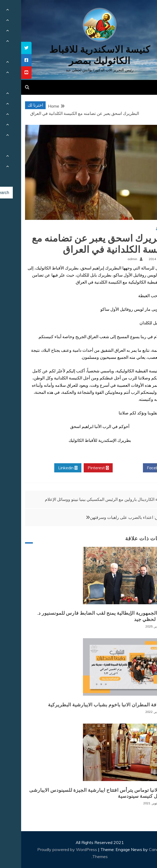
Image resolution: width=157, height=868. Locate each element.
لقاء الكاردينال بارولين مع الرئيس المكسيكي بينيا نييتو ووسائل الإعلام (82, 499)
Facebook (137, 468)
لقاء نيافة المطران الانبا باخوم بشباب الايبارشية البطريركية (88, 705)
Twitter (107, 468)
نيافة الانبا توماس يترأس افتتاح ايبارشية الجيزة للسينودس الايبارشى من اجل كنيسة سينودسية (79, 793)
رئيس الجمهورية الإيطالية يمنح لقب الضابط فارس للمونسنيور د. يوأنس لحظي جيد (83, 616)
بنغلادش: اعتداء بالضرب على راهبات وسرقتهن (108, 517)
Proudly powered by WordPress (47, 849)
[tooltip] (5, 48)
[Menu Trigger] (142, 11)
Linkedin (47, 468)
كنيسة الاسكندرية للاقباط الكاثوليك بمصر (79, 55)
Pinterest (77, 468)
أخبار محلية (142, 228)
